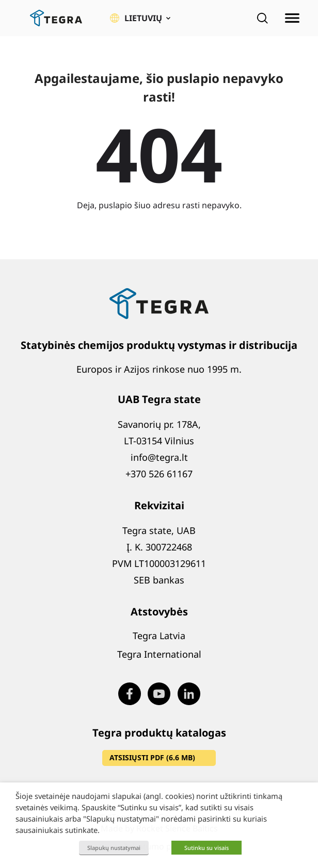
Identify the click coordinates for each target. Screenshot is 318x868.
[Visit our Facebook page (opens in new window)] (130, 694)
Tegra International (159, 654)
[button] (140, 18)
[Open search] (262, 18)
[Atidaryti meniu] (292, 18)
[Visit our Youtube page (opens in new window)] (159, 694)
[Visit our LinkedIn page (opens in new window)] (189, 694)
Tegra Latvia (159, 636)
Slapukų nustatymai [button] (114, 848)
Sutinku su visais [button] (206, 848)
